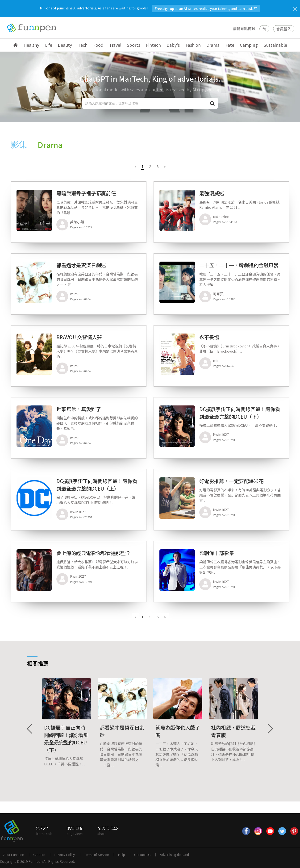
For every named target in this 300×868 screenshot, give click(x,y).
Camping (249, 45)
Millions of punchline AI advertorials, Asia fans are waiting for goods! (150, 8)
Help (122, 855)
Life (49, 45)
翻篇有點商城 (244, 29)
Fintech (153, 45)
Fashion (193, 45)
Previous (30, 729)
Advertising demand (174, 855)
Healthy (31, 45)
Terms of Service (96, 855)
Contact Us (142, 855)
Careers (39, 855)
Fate (230, 45)
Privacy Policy (65, 855)
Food (98, 45)
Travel (115, 45)
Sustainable (275, 45)
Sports (133, 45)
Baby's (173, 45)
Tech (83, 45)
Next (270, 729)
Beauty (65, 45)
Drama (213, 45)
